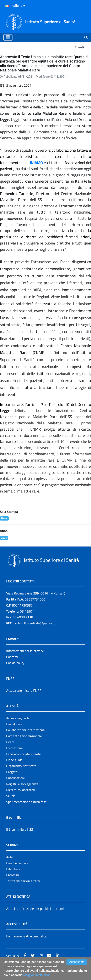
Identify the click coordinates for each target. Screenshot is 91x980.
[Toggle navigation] (8, 37)
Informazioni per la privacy (25, 651)
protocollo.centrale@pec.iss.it (34, 623)
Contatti (12, 657)
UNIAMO (36, 163)
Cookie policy (15, 663)
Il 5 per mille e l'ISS (20, 829)
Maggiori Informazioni (37, 975)
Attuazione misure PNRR (24, 690)
